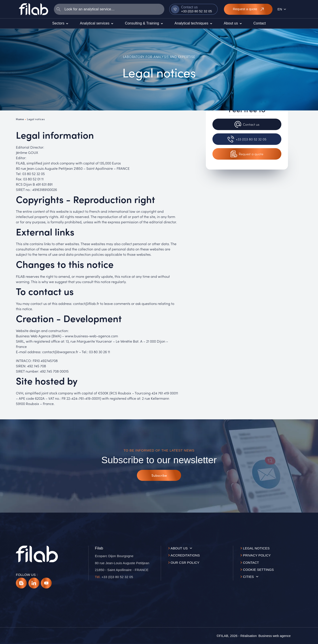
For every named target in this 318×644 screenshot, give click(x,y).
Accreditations (185, 555)
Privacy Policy (257, 555)
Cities (248, 577)
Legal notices (256, 548)
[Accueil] (34, 9)
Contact (251, 563)
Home (20, 119)
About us (179, 548)
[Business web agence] (274, 636)
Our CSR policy (185, 563)
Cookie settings (258, 570)
